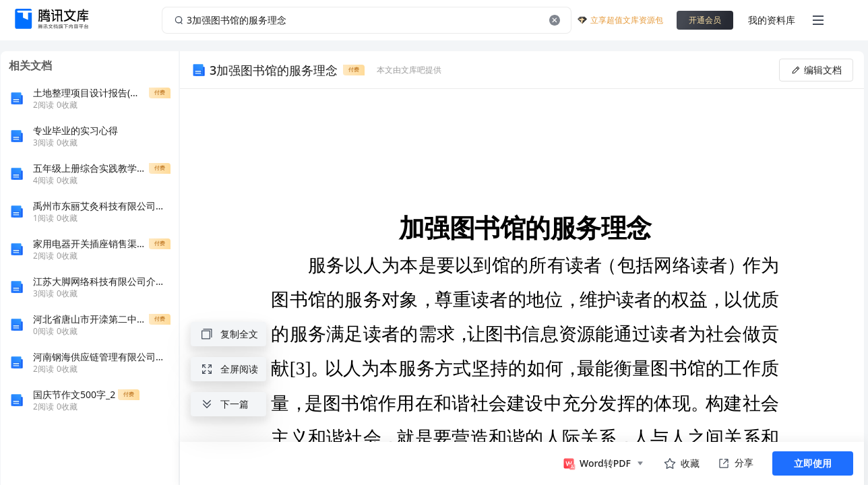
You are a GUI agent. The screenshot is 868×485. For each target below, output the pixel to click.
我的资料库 (772, 20)
